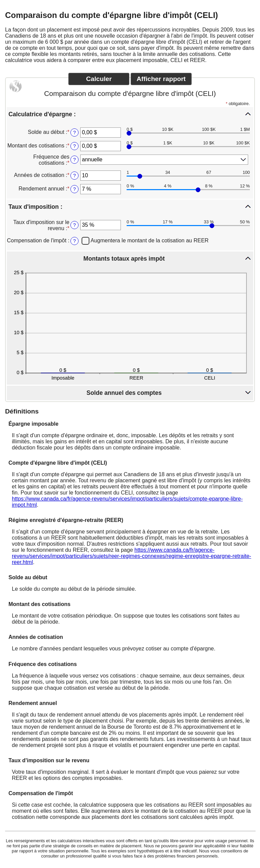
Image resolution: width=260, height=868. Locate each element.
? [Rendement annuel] (74, 189)
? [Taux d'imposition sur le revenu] (74, 225)
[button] (130, 114)
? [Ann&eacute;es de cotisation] (74, 176)
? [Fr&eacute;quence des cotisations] (74, 160)
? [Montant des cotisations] (74, 146)
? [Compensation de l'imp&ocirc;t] (74, 241)
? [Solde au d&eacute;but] (74, 133)
